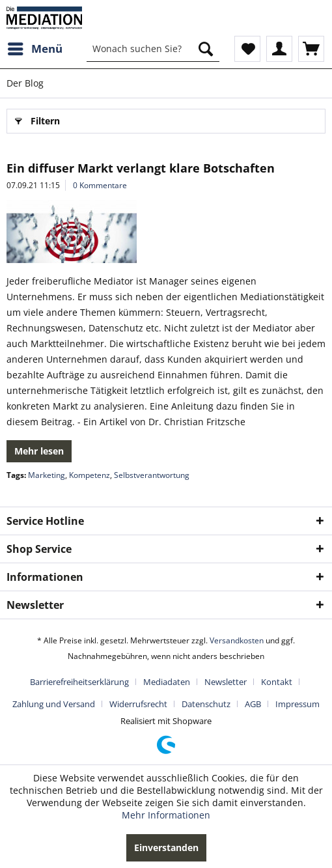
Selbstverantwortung (152, 475)
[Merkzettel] (247, 49)
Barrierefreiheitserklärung (79, 682)
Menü (35, 47)
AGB (253, 704)
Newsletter (226, 682)
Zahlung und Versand (54, 704)
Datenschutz (206, 704)
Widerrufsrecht (138, 704)
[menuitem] (35, 49)
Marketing (47, 475)
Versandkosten (237, 640)
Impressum (297, 704)
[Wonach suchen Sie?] (153, 49)
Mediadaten (167, 682)
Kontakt (277, 682)
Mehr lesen (39, 451)
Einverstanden (166, 847)
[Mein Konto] (279, 49)
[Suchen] (206, 49)
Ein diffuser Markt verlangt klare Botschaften (141, 168)
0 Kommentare (100, 185)
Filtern (37, 119)
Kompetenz (90, 475)
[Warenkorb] (311, 49)
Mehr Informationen (166, 815)
